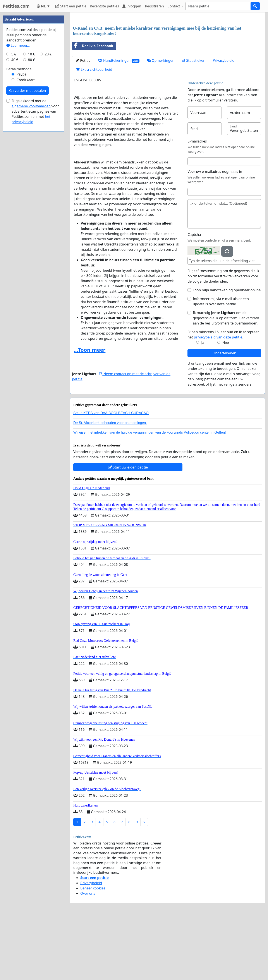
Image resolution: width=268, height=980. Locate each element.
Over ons (88, 954)
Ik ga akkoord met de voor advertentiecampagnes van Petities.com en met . (35, 242)
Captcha (194, 296)
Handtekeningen (119, 122)
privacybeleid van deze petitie (218, 398)
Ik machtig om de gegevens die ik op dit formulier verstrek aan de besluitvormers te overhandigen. (226, 379)
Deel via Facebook (93, 107)
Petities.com (16, 6)
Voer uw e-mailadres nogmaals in (215, 233)
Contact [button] (174, 6)
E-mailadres (197, 202)
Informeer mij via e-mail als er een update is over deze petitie (221, 362)
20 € (48, 185)
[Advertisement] (167, 50)
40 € (15, 191)
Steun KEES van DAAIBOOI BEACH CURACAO (111, 474)
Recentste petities (104, 6)
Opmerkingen (161, 122)
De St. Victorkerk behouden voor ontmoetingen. (110, 484)
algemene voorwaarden (31, 237)
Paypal (22, 205)
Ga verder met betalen (27, 221)
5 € (14, 185)
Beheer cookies (93, 949)
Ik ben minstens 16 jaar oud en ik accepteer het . (223, 396)
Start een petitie (71, 6)
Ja (203, 403)
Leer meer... (18, 176)
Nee (225, 403)
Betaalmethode (19, 200)
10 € (31, 185)
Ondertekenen (224, 414)
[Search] (218, 6)
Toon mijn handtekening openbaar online (227, 351)
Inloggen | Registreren (143, 6)
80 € (31, 191)
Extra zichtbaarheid (94, 130)
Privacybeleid (224, 122)
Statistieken (194, 122)
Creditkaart (26, 211)
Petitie (83, 122)
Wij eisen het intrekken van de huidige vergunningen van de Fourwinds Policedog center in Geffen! (150, 493)
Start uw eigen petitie (128, 528)
